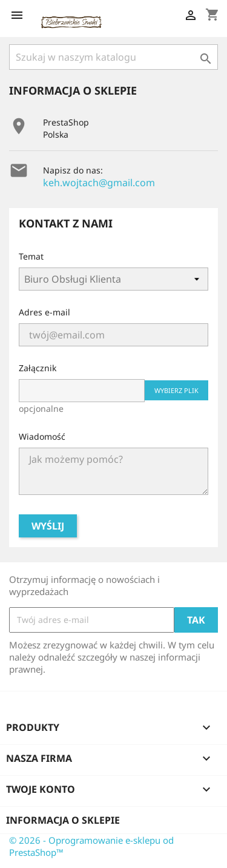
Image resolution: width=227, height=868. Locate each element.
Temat (31, 256)
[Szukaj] (113, 57)
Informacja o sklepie (63, 820)
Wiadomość (42, 436)
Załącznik (38, 368)
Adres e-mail (44, 312)
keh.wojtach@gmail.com (99, 183)
